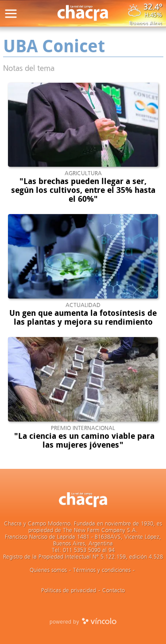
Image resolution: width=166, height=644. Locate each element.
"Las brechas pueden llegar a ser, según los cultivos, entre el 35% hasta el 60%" (83, 190)
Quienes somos (48, 570)
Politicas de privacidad (69, 590)
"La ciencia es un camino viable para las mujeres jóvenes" (83, 441)
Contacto (114, 590)
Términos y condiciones (102, 570)
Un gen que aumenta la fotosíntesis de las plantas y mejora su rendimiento (83, 318)
